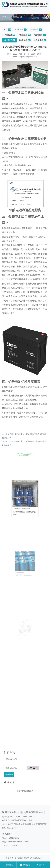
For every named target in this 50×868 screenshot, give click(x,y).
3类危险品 (36, 29)
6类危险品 (40, 35)
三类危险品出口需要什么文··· (23, 505)
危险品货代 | (39, 858)
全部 (7, 29)
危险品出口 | (29, 858)
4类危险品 (9, 35)
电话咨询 (8, 865)
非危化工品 (40, 40)
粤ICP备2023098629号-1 (22, 820)
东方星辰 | (19, 858)
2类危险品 (21, 29)
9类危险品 (25, 40)
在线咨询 (25, 865)
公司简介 (42, 865)
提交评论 (9, 774)
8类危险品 (9, 40)
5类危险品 (25, 35)
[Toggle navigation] (5, 11)
